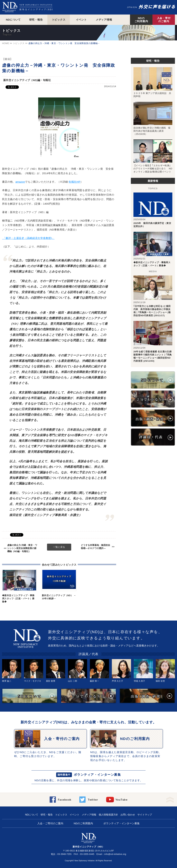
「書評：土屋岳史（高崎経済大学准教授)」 (28, 238)
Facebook (65, 799)
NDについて (13, 20)
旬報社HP (74, 182)
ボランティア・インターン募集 (97, 775)
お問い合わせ (128, 815)
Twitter (93, 799)
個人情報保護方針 (108, 815)
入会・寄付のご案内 (164, 20)
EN (135, 7)
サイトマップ (145, 815)
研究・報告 (36, 20)
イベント (81, 20)
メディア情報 (104, 20)
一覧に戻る (59, 547)
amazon (20, 182)
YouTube (121, 799)
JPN (130, 7)
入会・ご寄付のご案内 (50, 823)
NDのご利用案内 (141, 20)
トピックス (59, 20)
